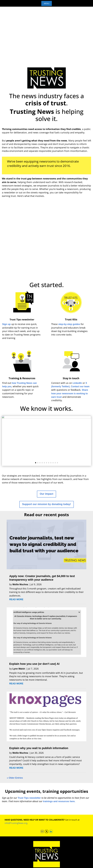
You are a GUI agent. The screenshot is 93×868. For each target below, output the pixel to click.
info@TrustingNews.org (16, 823)
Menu (47, 3)
